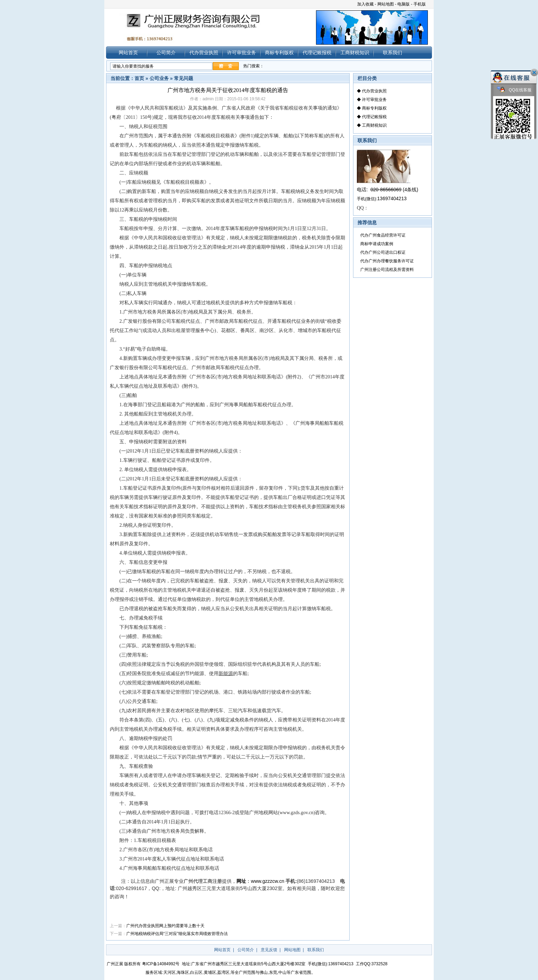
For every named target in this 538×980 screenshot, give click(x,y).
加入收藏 (365, 4)
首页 (139, 78)
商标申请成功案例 (377, 244)
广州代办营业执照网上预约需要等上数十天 (165, 926)
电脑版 (403, 4)
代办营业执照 (204, 53)
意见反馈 (269, 950)
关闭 (534, 72)
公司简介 (166, 53)
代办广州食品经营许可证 (383, 235)
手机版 (420, 4)
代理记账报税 (317, 53)
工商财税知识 (355, 53)
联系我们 (393, 53)
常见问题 (184, 78)
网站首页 (128, 53)
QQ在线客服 (514, 90)
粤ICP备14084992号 (161, 964)
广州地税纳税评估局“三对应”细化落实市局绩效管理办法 (177, 934)
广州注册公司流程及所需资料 (387, 270)
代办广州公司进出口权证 (383, 252)
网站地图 (386, 4)
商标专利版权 (279, 53)
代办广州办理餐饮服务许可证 (387, 261)
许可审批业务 (242, 53)
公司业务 (159, 78)
